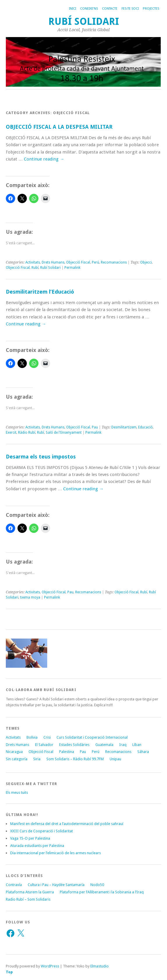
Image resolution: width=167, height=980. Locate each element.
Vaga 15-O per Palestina (30, 838)
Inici (73, 9)
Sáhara (143, 752)
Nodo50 (97, 885)
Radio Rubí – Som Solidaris (28, 899)
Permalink (72, 268)
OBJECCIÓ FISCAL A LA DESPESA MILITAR (59, 127)
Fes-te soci (130, 9)
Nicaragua (14, 752)
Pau (95, 427)
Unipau (115, 759)
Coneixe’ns (89, 9)
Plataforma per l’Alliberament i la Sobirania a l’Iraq (102, 892)
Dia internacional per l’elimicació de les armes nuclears (56, 853)
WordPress (50, 966)
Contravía (14, 885)
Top (9, 972)
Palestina (67, 752)
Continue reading (44, 159)
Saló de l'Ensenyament (64, 433)
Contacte (110, 9)
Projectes (151, 9)
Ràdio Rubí (27, 433)
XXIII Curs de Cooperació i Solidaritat (42, 831)
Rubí (35, 268)
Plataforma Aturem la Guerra (30, 892)
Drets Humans (53, 262)
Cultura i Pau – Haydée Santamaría (56, 885)
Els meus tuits (17, 792)
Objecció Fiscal (78, 262)
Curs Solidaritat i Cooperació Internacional (92, 737)
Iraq (123, 745)
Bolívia (32, 737)
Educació (145, 427)
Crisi (47, 737)
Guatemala (104, 745)
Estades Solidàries (74, 745)
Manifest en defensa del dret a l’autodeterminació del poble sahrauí (67, 824)
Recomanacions (114, 262)
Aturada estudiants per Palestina (37, 846)
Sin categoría (17, 759)
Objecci (146, 262)
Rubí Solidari (84, 21)
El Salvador (44, 745)
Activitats (33, 262)
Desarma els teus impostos (41, 457)
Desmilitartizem (124, 427)
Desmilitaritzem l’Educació (40, 292)
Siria (37, 759)
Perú (95, 262)
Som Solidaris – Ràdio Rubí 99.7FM (75, 759)
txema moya (30, 597)
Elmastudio (100, 966)
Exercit (11, 433)
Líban (137, 745)
